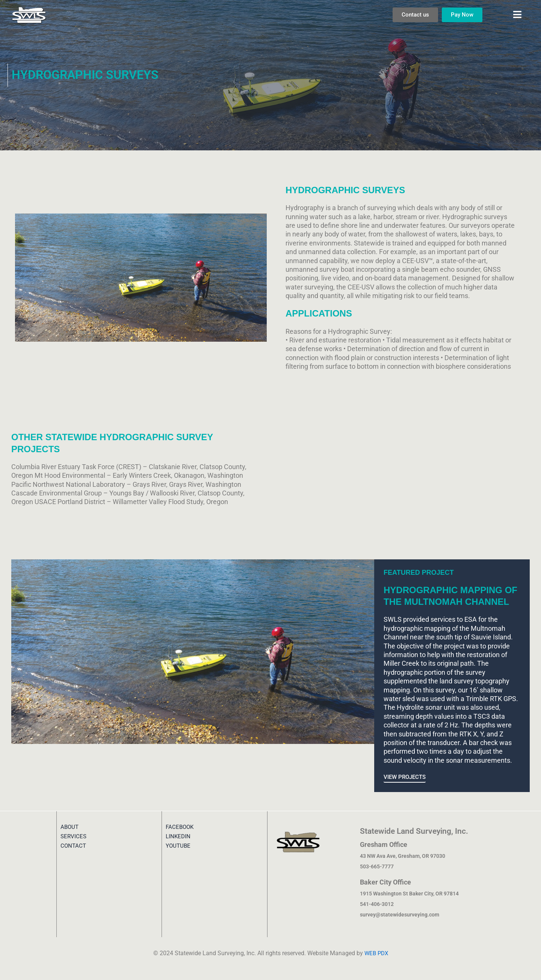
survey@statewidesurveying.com (400, 915)
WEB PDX (376, 953)
